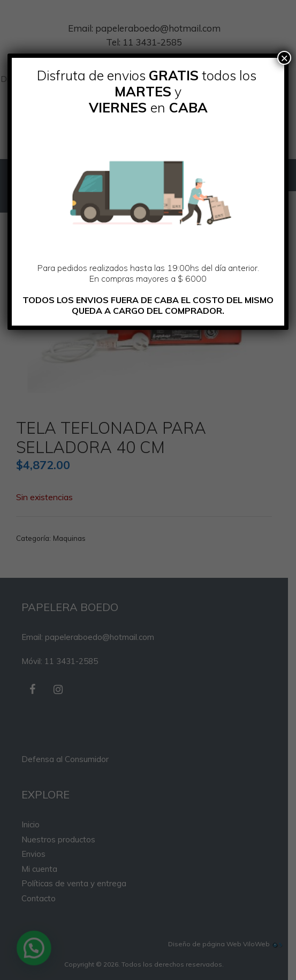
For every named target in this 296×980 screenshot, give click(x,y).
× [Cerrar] (284, 58)
